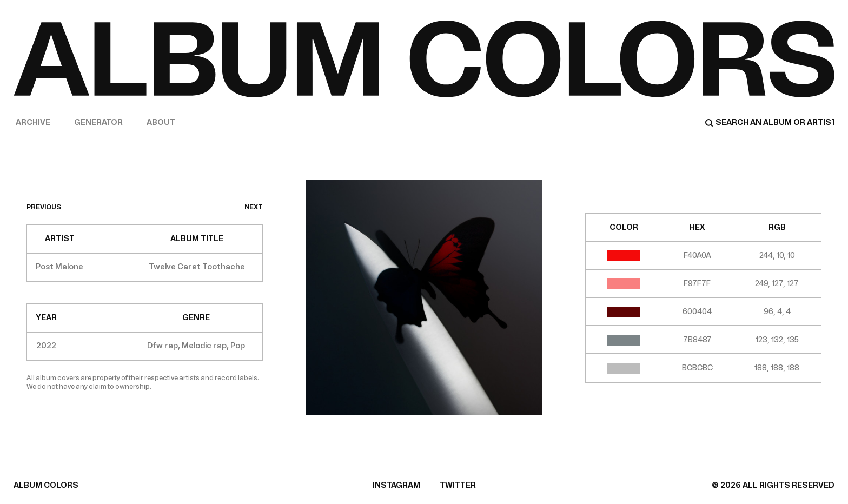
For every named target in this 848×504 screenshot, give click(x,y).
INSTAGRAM (396, 485)
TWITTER (458, 485)
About (161, 122)
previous (44, 207)
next (254, 207)
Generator (98, 122)
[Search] (770, 123)
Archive (33, 122)
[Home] (424, 59)
